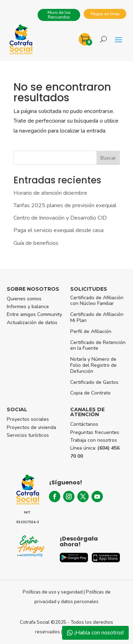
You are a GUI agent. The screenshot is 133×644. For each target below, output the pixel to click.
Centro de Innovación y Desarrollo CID (60, 218)
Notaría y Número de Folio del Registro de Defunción (93, 365)
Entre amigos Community (34, 314)
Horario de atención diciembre (50, 193)
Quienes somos (24, 299)
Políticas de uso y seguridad (53, 592)
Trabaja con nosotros (94, 440)
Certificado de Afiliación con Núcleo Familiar (97, 301)
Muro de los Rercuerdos (59, 15)
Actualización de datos (32, 323)
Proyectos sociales (28, 419)
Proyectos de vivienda (31, 427)
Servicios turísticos (28, 435)
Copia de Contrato (90, 393)
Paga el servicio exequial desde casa (59, 230)
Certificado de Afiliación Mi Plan (97, 317)
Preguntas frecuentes (95, 432)
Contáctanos (84, 424)
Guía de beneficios (36, 243)
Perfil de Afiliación (91, 331)
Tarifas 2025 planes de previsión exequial (65, 205)
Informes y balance (28, 307)
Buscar (108, 158)
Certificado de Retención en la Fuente (98, 345)
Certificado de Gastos (94, 382)
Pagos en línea (105, 14)
